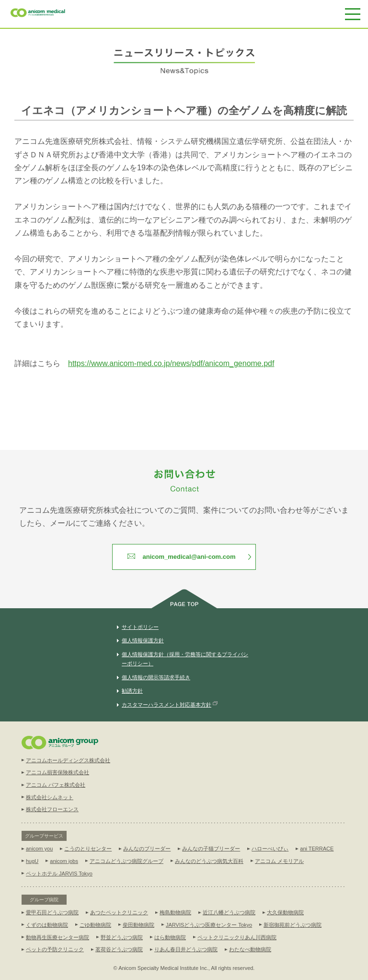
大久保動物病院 (285, 912)
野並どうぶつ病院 (122, 937)
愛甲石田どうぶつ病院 (52, 912)
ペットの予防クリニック (55, 949)
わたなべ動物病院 (250, 949)
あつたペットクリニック (119, 912)
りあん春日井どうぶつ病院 (186, 949)
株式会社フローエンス (52, 809)
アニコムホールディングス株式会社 (68, 760)
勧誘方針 (132, 691)
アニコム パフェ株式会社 (56, 785)
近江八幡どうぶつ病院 (229, 912)
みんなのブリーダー (147, 849)
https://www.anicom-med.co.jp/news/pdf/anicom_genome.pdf (171, 363)
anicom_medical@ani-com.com (189, 557)
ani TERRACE (317, 849)
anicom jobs (64, 861)
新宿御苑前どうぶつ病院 (293, 925)
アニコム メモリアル (279, 861)
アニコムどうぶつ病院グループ (126, 861)
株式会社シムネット (50, 797)
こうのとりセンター (88, 849)
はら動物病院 (170, 937)
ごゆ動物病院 (95, 925)
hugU (32, 861)
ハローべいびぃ (270, 849)
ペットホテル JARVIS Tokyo (59, 874)
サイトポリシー (140, 627)
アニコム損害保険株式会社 (57, 772)
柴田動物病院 (138, 925)
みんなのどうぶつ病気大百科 (209, 861)
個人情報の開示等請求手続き (156, 677)
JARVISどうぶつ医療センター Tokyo (209, 925)
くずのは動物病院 (47, 925)
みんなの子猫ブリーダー (211, 849)
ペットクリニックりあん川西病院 (237, 937)
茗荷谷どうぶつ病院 (119, 949)
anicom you (39, 849)
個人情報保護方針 (143, 640)
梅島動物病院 (175, 912)
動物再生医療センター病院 (57, 937)
